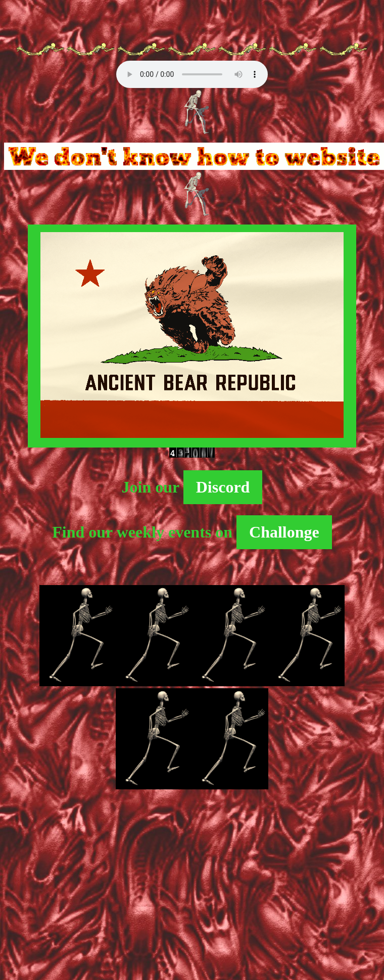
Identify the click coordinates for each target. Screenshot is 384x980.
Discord (223, 487)
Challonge (284, 532)
